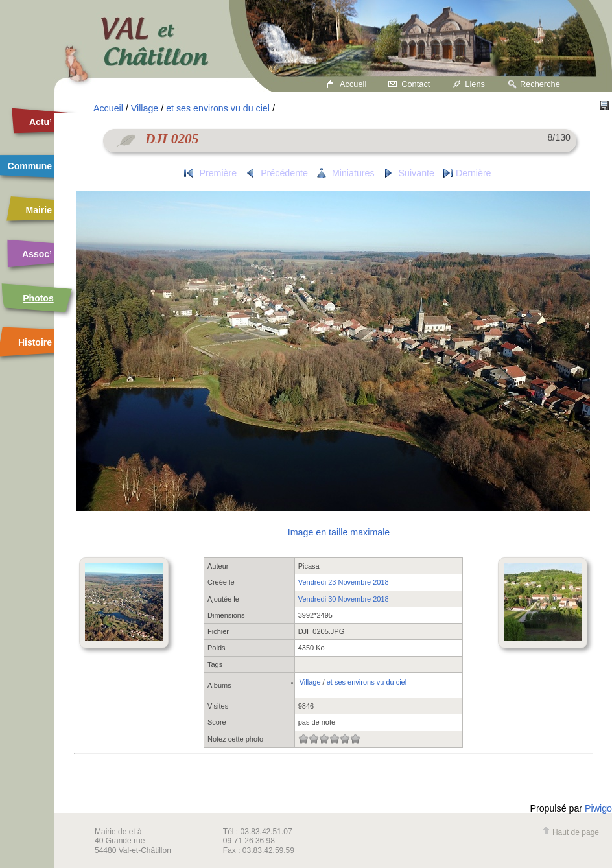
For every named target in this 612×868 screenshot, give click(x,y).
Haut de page (571, 832)
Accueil (353, 84)
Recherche (540, 84)
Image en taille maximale (339, 532)
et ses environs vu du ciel (218, 108)
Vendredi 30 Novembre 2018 (344, 599)
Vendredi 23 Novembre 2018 (344, 582)
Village (145, 108)
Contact (416, 84)
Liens (475, 84)
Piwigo (598, 808)
